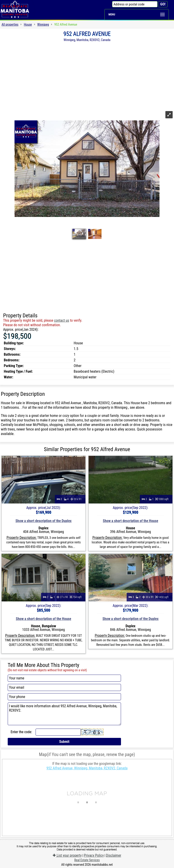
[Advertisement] (87, 76)
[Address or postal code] (135, 4)
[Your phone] (64, 697)
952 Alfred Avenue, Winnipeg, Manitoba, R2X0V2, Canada (87, 768)
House (28, 24)
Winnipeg (43, 24)
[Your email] (64, 687)
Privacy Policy (94, 855)
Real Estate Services (87, 860)
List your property (67, 855)
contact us (62, 320)
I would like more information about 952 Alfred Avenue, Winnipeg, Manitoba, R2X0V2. (64, 714)
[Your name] (64, 678)
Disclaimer (114, 855)
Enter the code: (21, 732)
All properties (10, 24)
